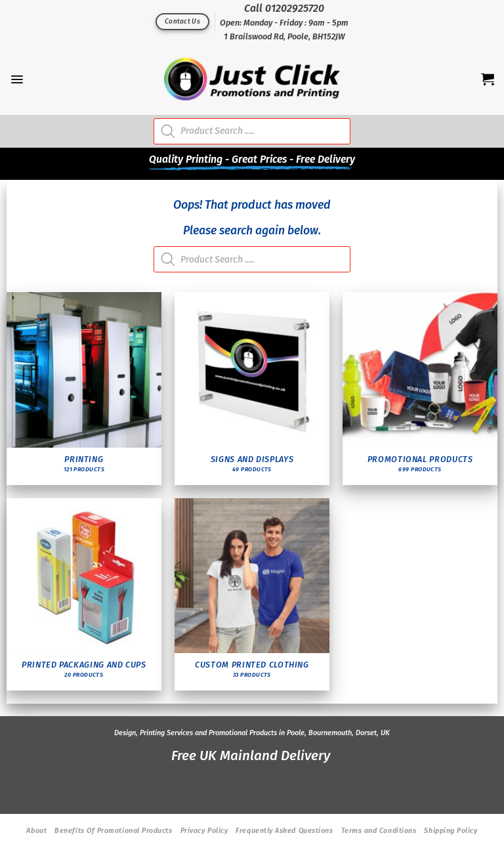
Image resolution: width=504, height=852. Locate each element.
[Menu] (17, 79)
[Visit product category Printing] (84, 389)
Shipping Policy (451, 831)
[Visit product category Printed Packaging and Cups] (84, 595)
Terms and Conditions (379, 831)
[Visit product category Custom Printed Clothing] (252, 595)
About (36, 831)
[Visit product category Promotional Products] (420, 389)
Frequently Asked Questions (284, 831)
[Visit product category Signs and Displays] (252, 389)
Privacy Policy (204, 831)
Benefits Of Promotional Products (113, 831)
